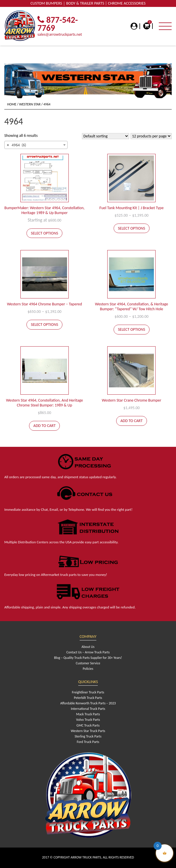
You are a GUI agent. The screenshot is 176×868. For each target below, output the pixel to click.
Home (12, 104)
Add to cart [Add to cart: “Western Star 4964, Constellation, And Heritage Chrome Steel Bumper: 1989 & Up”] (44, 426)
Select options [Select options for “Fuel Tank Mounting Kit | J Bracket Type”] (132, 228)
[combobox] (36, 145)
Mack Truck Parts (88, 714)
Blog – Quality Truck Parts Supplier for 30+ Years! (88, 658)
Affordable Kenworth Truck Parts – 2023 (88, 703)
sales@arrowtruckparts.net (60, 34)
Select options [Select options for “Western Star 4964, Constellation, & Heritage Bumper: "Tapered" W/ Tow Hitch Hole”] (132, 329)
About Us (88, 647)
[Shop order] (106, 136)
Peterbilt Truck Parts (88, 698)
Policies (88, 669)
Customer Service (88, 663)
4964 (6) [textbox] (17, 145)
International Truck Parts (88, 709)
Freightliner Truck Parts (88, 692)
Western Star (30, 104)
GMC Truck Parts (88, 725)
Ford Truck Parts (88, 742)
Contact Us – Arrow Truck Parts (88, 652)
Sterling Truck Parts (88, 736)
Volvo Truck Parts (88, 720)
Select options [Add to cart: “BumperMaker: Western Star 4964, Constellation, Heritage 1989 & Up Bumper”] (44, 233)
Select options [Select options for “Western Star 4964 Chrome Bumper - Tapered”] (44, 325)
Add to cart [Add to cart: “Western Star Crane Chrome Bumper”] (132, 421)
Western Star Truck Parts (88, 731)
